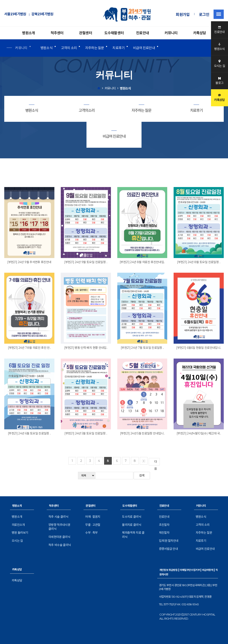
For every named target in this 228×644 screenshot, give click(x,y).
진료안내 (142, 33)
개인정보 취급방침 (169, 570)
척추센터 (57, 33)
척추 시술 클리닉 (58, 517)
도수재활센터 (114, 33)
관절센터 (86, 33)
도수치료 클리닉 (131, 517)
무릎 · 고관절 (93, 525)
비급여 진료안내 (144, 48)
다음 (156, 463)
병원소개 (29, 33)
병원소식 (46, 48)
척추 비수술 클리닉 (60, 545)
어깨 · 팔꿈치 (93, 517)
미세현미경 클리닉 (59, 537)
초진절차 (164, 525)
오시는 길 (17, 541)
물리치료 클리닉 (131, 525)
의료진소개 (18, 525)
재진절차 (164, 533)
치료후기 (118, 48)
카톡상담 (200, 33)
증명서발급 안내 (168, 549)
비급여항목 (208, 570)
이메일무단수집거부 (190, 570)
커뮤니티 (171, 33)
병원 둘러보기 (20, 533)
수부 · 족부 (91, 533)
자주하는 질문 (95, 48)
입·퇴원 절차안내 (169, 541)
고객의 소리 (69, 48)
